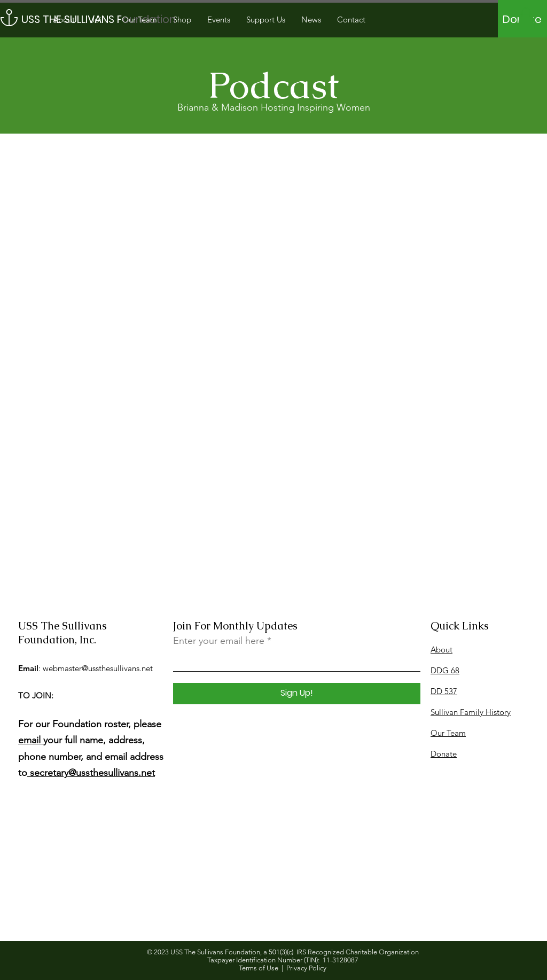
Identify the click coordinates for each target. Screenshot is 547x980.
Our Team (448, 733)
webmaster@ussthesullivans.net (98, 668)
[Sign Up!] (297, 694)
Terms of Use (259, 968)
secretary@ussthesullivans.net (91, 773)
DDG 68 (445, 670)
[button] (526, 18)
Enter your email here (219, 641)
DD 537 (444, 691)
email (31, 740)
